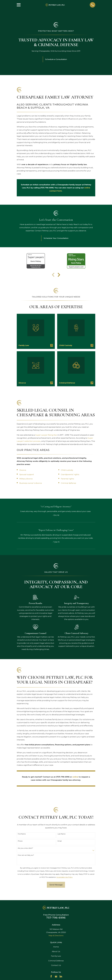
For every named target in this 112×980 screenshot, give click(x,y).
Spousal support (27, 474)
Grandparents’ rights (70, 474)
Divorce (23, 470)
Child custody (67, 470)
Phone (20, 841)
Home (56, 947)
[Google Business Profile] (56, 976)
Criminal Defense (56, 961)
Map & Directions (56, 936)
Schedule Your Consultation (56, 238)
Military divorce (26, 479)
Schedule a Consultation (56, 59)
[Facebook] (51, 976)
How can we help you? (26, 855)
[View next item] (59, 275)
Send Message (56, 885)
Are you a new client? (25, 848)
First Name (22, 834)
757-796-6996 (56, 918)
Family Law (56, 956)
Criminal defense (68, 483)
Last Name (62, 834)
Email (60, 841)
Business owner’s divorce (31, 483)
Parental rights (67, 479)
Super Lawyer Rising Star (46, 435)
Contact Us (56, 965)
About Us (56, 951)
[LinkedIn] (61, 976)
